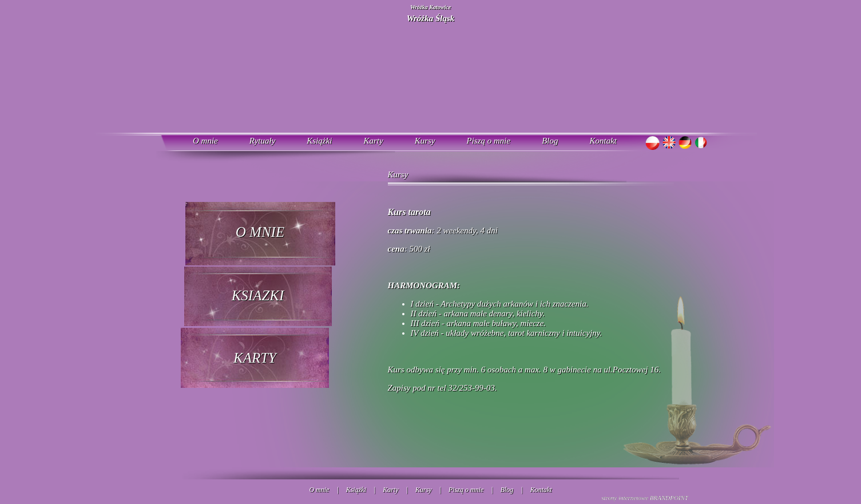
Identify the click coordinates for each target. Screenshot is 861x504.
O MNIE (260, 232)
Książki (319, 141)
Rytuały (263, 141)
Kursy (425, 141)
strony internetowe (625, 498)
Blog (550, 141)
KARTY (255, 358)
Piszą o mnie (489, 141)
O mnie (205, 141)
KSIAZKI (258, 295)
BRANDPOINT (669, 498)
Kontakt (604, 141)
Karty (373, 141)
